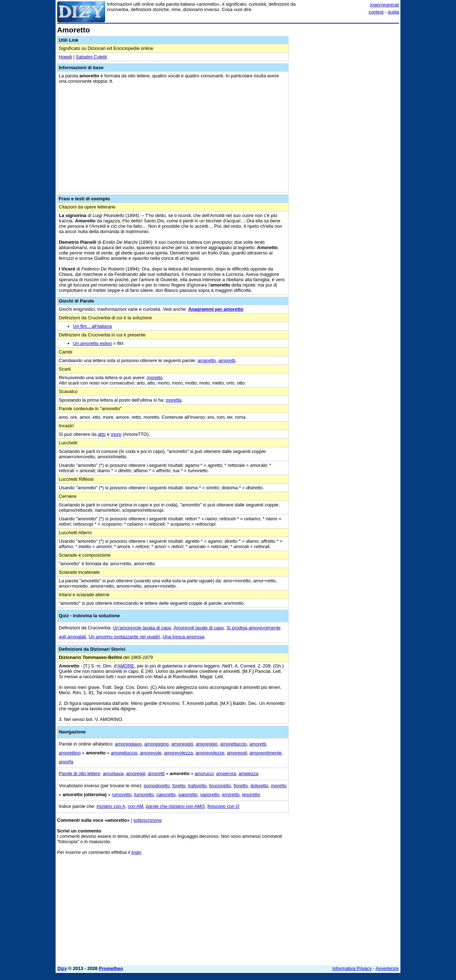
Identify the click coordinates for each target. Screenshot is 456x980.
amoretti (227, 360)
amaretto (207, 360)
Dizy (62, 968)
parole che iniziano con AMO (175, 806)
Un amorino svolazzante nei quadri (124, 637)
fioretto (241, 786)
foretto (179, 786)
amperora (226, 773)
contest (376, 12)
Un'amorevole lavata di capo (142, 628)
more (116, 434)
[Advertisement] (346, 133)
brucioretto (220, 786)
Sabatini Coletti (91, 57)
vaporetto (210, 795)
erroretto (231, 795)
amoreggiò (182, 744)
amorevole (151, 753)
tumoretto (144, 795)
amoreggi (136, 773)
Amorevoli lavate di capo (199, 628)
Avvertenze (387, 968)
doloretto (260, 786)
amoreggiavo (128, 744)
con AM (136, 806)
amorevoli (237, 753)
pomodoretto (157, 786)
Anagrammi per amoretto (216, 309)
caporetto (166, 795)
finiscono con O (223, 806)
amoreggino (157, 744)
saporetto (188, 795)
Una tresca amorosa (183, 637)
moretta (173, 400)
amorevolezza (179, 753)
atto (102, 434)
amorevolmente (266, 753)
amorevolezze (210, 753)
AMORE (126, 666)
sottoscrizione (147, 820)
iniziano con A (111, 806)
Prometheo (111, 968)
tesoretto (251, 795)
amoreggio (207, 744)
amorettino (70, 753)
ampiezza (248, 773)
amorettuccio (124, 753)
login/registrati (385, 5)
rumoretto (122, 795)
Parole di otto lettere (79, 773)
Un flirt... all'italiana (92, 326)
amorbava (113, 773)
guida (393, 12)
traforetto (197, 786)
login (136, 852)
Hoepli (65, 57)
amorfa (66, 762)
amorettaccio (233, 744)
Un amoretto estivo (92, 343)
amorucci (204, 773)
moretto (155, 378)
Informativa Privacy (352, 968)
